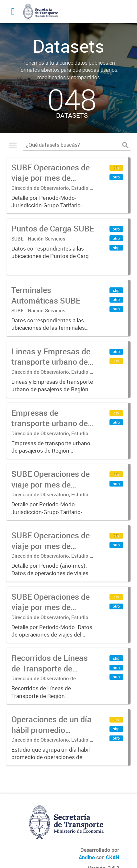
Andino (87, 857)
